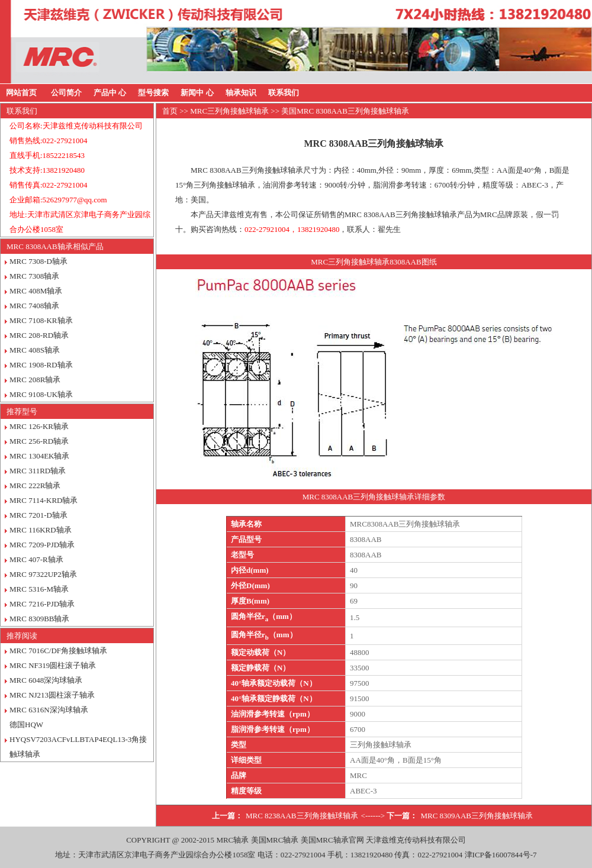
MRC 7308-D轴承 (38, 261)
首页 (170, 111)
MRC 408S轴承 (35, 350)
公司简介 (66, 93)
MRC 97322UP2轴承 (43, 574)
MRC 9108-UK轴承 (41, 394)
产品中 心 (110, 93)
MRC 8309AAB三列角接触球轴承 (477, 816)
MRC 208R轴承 (35, 380)
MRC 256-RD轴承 (39, 441)
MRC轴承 (232, 840)
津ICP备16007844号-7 (501, 855)
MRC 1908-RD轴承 (41, 365)
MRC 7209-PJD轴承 (42, 545)
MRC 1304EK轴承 (39, 456)
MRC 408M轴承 (36, 291)
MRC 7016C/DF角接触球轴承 (58, 651)
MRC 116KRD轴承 (41, 530)
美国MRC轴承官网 (332, 840)
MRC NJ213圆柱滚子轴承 (52, 695)
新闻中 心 (197, 93)
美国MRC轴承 (275, 840)
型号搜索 (153, 93)
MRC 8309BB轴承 (40, 619)
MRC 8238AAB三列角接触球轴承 (302, 816)
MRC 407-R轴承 (36, 559)
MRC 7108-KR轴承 (41, 320)
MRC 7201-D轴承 (38, 515)
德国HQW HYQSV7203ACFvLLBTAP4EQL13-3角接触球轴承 (78, 739)
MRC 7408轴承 (34, 306)
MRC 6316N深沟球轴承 (49, 710)
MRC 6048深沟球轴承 (46, 680)
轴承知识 (241, 93)
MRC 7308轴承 (34, 276)
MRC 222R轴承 (35, 485)
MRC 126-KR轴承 (39, 426)
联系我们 (284, 93)
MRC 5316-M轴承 (39, 589)
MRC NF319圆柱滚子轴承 (53, 665)
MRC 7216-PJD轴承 (42, 604)
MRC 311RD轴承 (38, 471)
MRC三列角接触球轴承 (229, 111)
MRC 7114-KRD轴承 (44, 500)
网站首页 (21, 93)
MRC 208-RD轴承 (39, 335)
